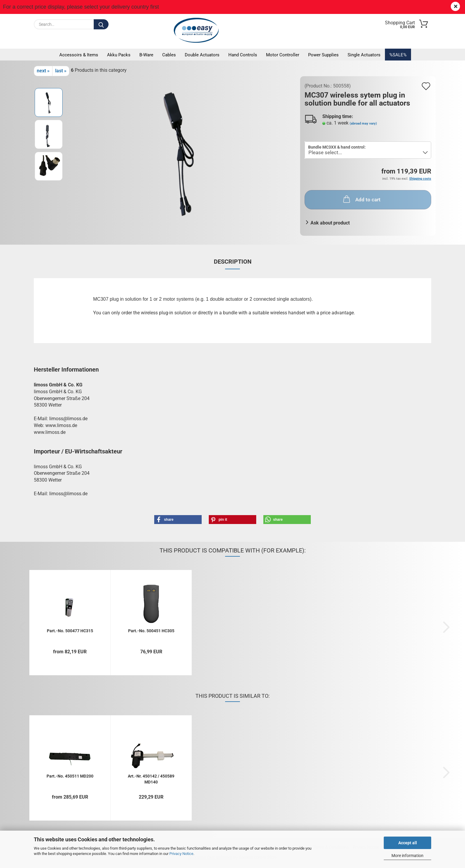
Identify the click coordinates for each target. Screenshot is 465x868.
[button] (178, 520)
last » (61, 71)
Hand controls (243, 55)
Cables (169, 55)
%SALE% (398, 55)
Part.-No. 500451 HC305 (151, 631)
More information (407, 856)
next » (43, 71)
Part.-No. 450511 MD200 (70, 776)
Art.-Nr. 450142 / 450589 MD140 (151, 779)
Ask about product (330, 223)
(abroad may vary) (363, 124)
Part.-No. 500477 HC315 (70, 631)
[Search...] (101, 24)
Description (233, 262)
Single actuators (364, 55)
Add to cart (361, 199)
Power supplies (323, 55)
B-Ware (146, 55)
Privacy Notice (181, 854)
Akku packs (119, 55)
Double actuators (202, 55)
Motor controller (283, 55)
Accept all (408, 843)
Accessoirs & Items (79, 55)
